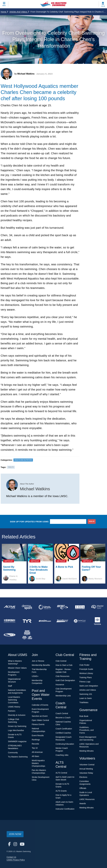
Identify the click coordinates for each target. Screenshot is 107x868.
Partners (12, 711)
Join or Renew (38, 661)
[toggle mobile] (4, 4)
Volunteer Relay (86, 773)
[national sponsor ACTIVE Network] (9, 607)
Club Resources (63, 676)
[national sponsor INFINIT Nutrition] (62, 607)
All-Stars (36, 756)
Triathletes (84, 702)
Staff (10, 686)
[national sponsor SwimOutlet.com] (62, 621)
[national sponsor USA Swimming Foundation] (27, 635)
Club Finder (84, 665)
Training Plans (86, 677)
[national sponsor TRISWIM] (9, 635)
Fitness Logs (85, 682)
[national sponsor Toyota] (98, 621)
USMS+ (35, 676)
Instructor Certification (65, 809)
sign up (92, 521)
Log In (103, 6)
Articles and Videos (19, 12)
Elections (83, 777)
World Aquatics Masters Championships (39, 763)
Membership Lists (63, 696)
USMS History (14, 707)
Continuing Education (65, 744)
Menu (4, 6)
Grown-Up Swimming (17, 726)
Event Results (38, 735)
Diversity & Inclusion (17, 715)
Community (13, 753)
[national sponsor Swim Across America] (9, 621)
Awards (83, 803)
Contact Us (11, 857)
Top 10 (35, 748)
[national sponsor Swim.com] (45, 621)
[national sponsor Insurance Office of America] (80, 607)
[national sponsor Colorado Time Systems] (45, 607)
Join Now (15, 834)
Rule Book (84, 716)
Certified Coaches (63, 733)
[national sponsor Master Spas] (98, 607)
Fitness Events (38, 724)
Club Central (61, 661)
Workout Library (86, 673)
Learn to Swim (86, 698)
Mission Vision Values (17, 668)
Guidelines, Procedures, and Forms (87, 730)
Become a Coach (63, 718)
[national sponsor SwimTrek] (80, 621)
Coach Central (62, 713)
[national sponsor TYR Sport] (27, 621)
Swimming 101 (86, 694)
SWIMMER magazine (17, 741)
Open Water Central (40, 720)
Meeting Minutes (87, 751)
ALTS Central (61, 773)
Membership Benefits (41, 665)
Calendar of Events (40, 705)
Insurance (60, 685)
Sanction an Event (40, 716)
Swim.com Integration (89, 686)
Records (35, 744)
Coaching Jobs (62, 755)
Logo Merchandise (16, 730)
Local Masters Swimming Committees (14, 700)
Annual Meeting (86, 769)
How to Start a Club (64, 665)
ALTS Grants (61, 791)
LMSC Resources (87, 799)
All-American (37, 752)
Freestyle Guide (86, 669)
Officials (83, 788)
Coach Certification (64, 729)
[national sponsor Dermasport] (27, 607)
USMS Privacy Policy (16, 860)
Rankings (36, 740)
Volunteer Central (87, 765)
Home (4, 12)
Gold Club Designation (65, 680)
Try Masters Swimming (18, 757)
